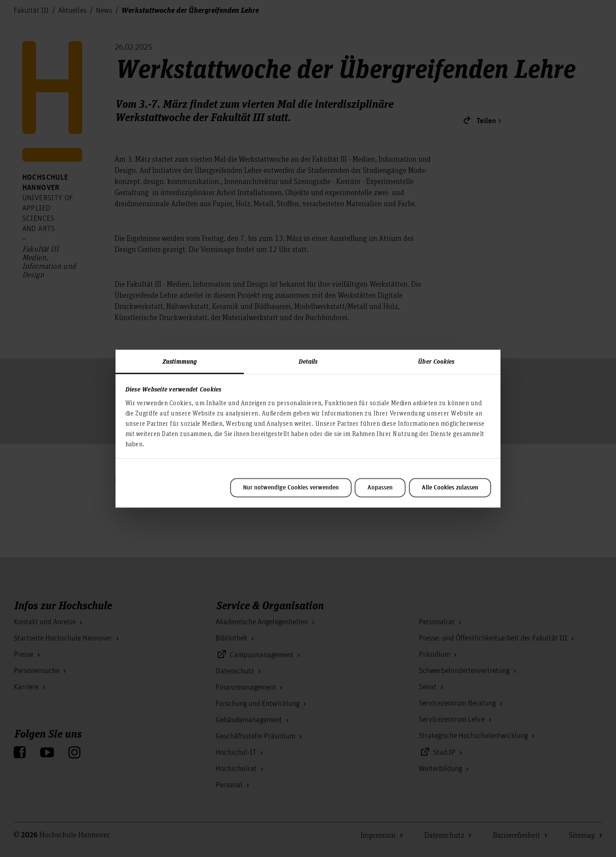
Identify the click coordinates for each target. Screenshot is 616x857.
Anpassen (380, 488)
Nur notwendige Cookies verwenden (291, 488)
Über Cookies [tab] (436, 361)
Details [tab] (308, 361)
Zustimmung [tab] (180, 361)
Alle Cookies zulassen (450, 488)
